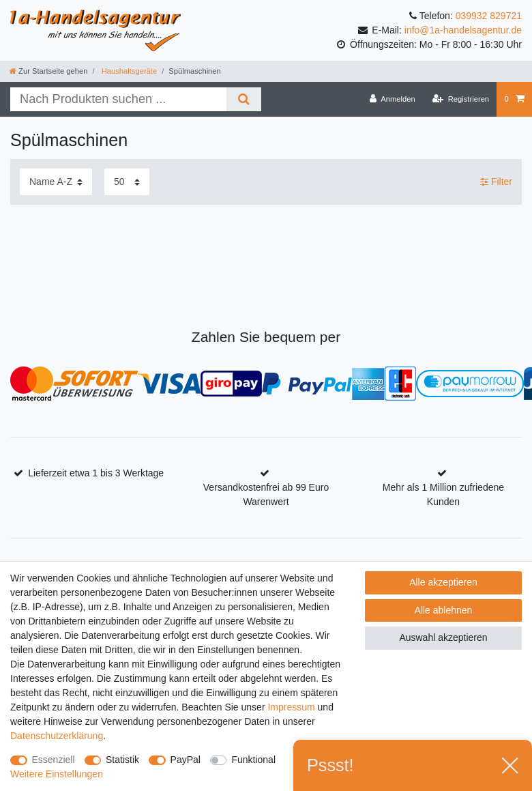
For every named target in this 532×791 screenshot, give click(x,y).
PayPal (186, 760)
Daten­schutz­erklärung (57, 736)
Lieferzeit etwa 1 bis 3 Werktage (96, 473)
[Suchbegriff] (118, 99)
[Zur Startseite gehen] (48, 71)
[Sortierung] (56, 182)
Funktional (253, 760)
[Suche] (244, 99)
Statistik (122, 760)
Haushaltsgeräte (129, 71)
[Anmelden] (393, 99)
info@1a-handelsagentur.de (463, 30)
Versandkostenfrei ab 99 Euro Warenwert (266, 494)
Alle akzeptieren (443, 582)
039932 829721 (489, 16)
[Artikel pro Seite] (127, 182)
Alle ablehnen (444, 610)
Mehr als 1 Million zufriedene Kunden (443, 494)
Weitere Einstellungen (57, 774)
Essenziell (54, 760)
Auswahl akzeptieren (443, 637)
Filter (496, 182)
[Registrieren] (461, 99)
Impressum (291, 707)
